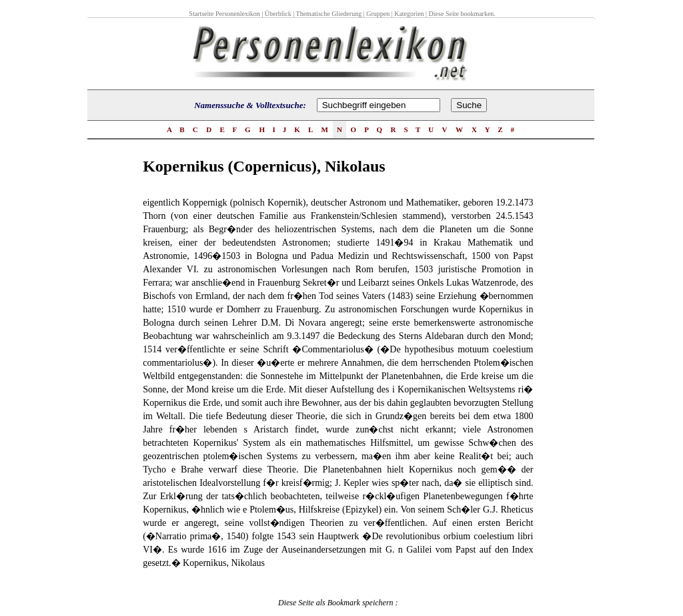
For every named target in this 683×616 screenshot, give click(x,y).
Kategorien (409, 14)
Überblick (278, 14)
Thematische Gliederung (329, 14)
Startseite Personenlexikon (224, 14)
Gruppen (378, 14)
